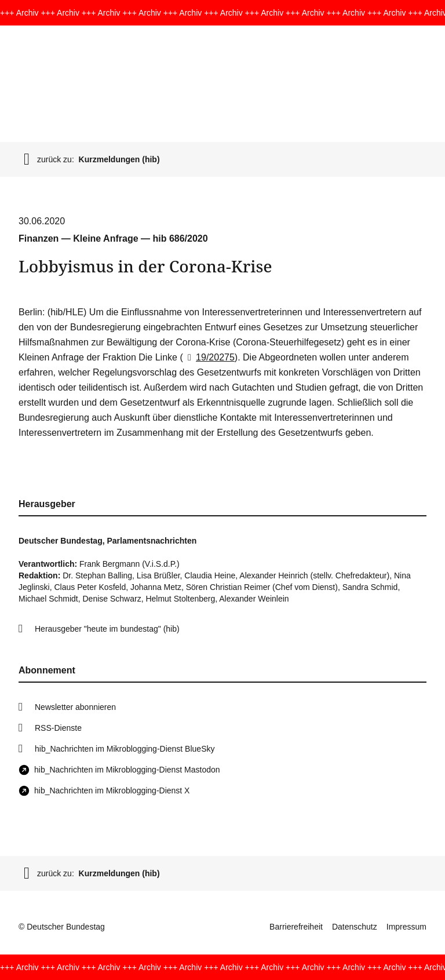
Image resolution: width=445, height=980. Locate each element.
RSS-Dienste (58, 728)
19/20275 (209, 357)
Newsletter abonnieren (75, 707)
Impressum (406, 927)
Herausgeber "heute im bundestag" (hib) (107, 629)
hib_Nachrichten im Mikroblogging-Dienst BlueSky (125, 749)
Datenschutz (355, 927)
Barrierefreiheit (296, 927)
